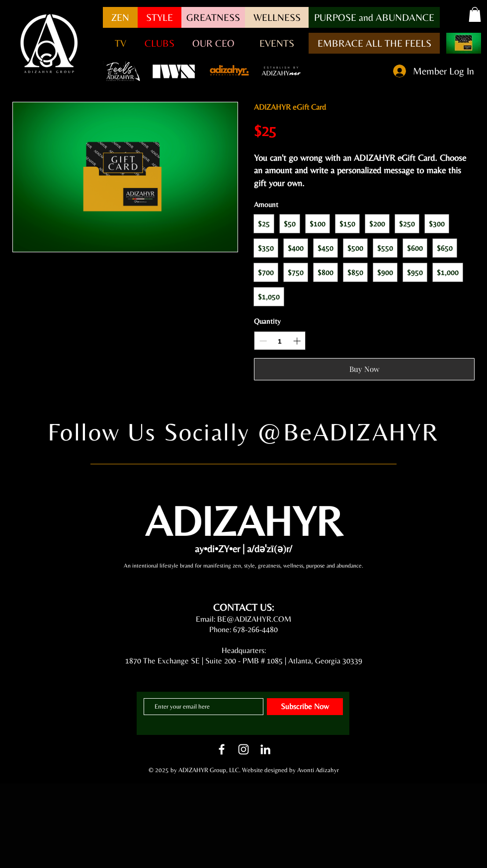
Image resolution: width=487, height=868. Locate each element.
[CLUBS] (160, 43)
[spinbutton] (280, 341)
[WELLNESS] (277, 17)
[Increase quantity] (297, 341)
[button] (374, 17)
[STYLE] (160, 17)
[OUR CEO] (213, 43)
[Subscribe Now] (305, 707)
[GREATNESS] (213, 17)
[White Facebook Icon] (222, 749)
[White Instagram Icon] (243, 749)
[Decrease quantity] (263, 341)
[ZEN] (120, 17)
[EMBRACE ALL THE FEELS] (374, 43)
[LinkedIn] (265, 749)
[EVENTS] (277, 43)
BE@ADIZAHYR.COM (254, 619)
